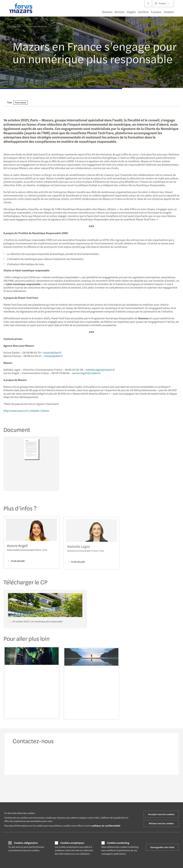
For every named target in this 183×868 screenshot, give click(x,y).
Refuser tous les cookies (161, 823)
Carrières (143, 12)
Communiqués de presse (36, 25)
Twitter (45, 411)
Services (120, 12)
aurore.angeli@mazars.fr (86, 373)
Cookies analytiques (72, 843)
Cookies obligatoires (26, 843)
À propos (156, 12)
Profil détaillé (16, 565)
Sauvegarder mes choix (162, 847)
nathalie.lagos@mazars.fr (100, 370)
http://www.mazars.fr (15, 411)
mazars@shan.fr (52, 352)
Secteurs (107, 12)
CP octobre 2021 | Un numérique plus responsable (35, 622)
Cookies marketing (118, 843)
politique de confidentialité (106, 826)
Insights (131, 12)
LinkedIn (34, 411)
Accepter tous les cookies (161, 814)
